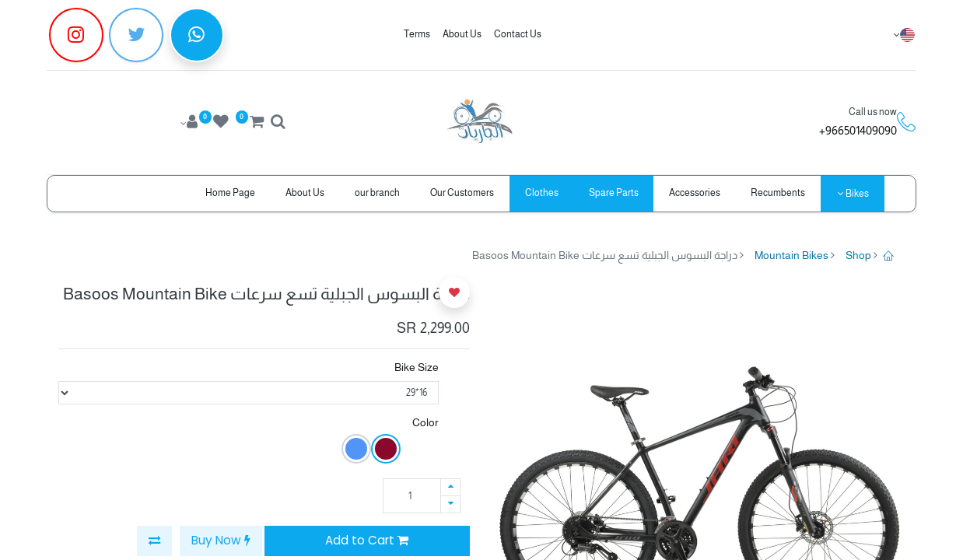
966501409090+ (858, 130)
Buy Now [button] (221, 540)
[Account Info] (188, 124)
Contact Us (518, 34)
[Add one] (450, 487)
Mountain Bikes (791, 255)
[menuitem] (778, 193)
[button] (154, 541)
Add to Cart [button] (367, 540)
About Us (462, 34)
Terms (417, 34)
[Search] (278, 124)
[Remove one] (450, 504)
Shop (858, 255)
